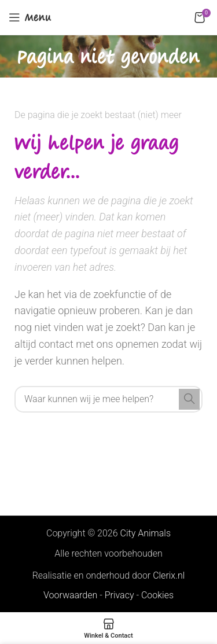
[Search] (108, 399)
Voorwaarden (70, 595)
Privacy (119, 595)
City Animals (146, 533)
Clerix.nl (169, 575)
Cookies (157, 595)
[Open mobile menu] (30, 17)
